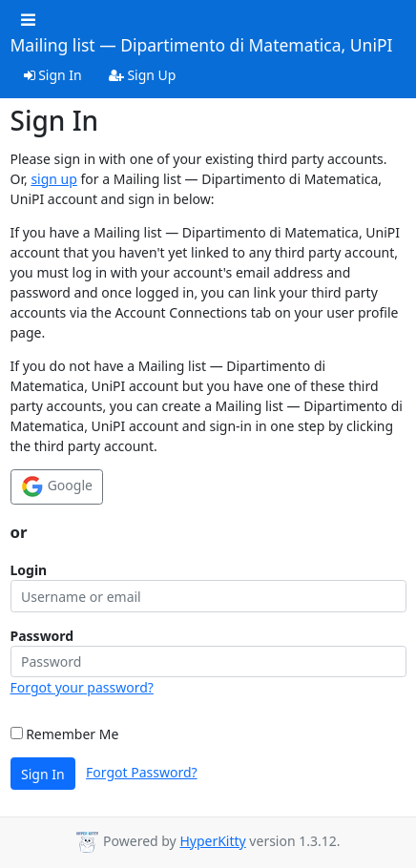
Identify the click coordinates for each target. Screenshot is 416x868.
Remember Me (65, 734)
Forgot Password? (142, 772)
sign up (53, 179)
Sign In (53, 75)
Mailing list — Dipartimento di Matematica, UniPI (202, 46)
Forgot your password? (82, 687)
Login (29, 570)
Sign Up (143, 75)
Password (42, 636)
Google (57, 486)
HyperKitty (212, 841)
